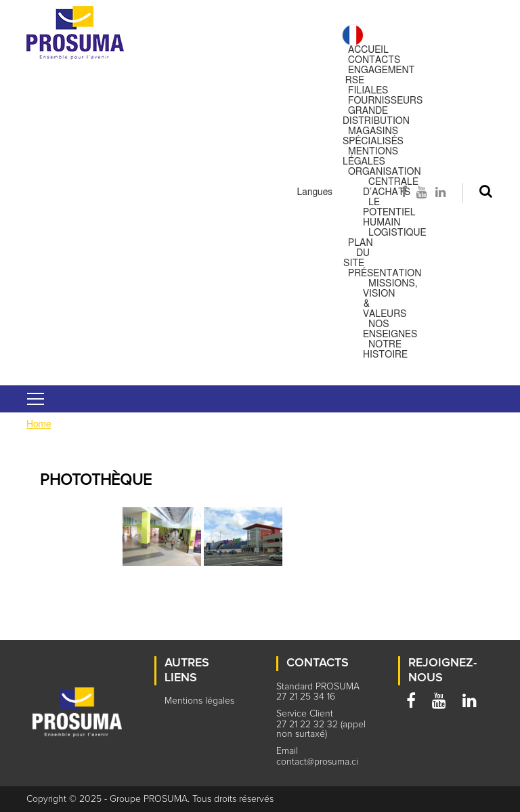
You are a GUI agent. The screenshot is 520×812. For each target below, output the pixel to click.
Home (39, 425)
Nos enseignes (390, 329)
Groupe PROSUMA (149, 799)
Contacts (374, 60)
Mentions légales (370, 157)
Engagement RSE (380, 76)
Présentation (385, 274)
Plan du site (358, 253)
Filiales (368, 91)
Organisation (385, 172)
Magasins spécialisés (373, 136)
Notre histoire (385, 350)
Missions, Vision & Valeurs (390, 299)
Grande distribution (376, 116)
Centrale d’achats (391, 187)
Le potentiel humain (389, 213)
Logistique (397, 233)
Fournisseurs (385, 101)
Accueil (368, 50)
